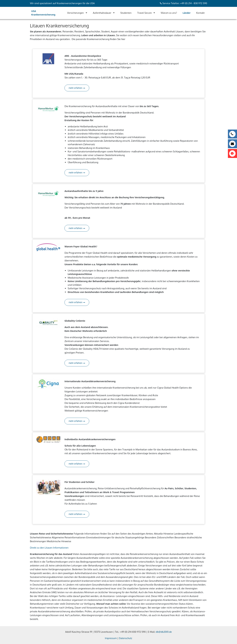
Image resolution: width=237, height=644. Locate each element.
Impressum (111, 638)
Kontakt (200, 13)
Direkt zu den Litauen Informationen (49, 548)
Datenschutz (126, 638)
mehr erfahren (77, 88)
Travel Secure (145, 13)
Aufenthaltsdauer (102, 13)
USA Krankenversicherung (43, 13)
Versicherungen (75, 13)
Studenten (126, 13)
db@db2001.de (164, 632)
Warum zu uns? (169, 13)
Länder (187, 13)
